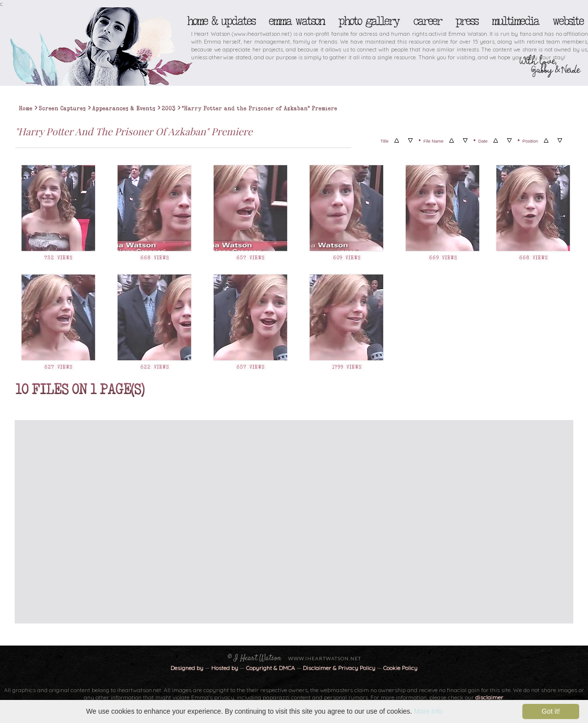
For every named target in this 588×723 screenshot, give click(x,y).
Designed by (187, 668)
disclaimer (489, 697)
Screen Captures (62, 108)
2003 (169, 108)
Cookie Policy (400, 668)
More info (428, 711)
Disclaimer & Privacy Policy (340, 668)
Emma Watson (296, 21)
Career (427, 21)
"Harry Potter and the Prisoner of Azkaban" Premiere (259, 108)
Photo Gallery (368, 21)
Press (466, 21)
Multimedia (515, 21)
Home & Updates (221, 21)
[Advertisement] (92, 522)
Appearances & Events (124, 108)
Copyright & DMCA (270, 668)
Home (25, 108)
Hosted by (225, 668)
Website (568, 21)
